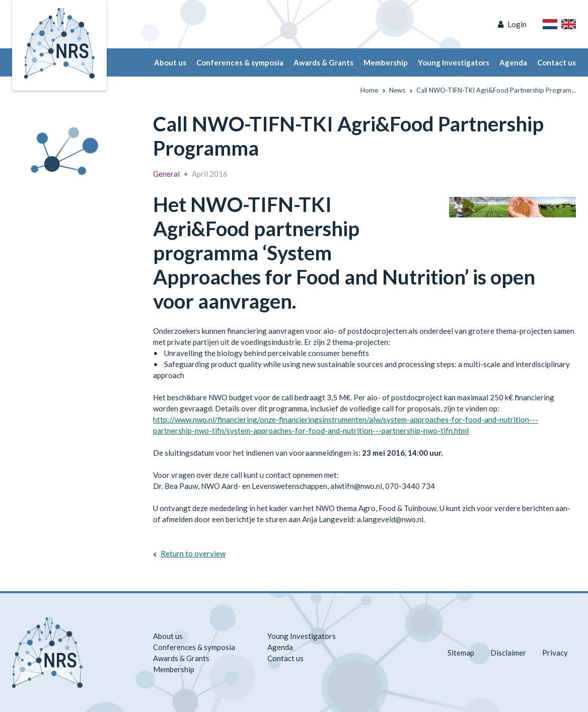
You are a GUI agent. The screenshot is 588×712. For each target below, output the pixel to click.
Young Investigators (454, 62)
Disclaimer (508, 653)
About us (170, 62)
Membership (386, 62)
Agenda (513, 62)
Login (517, 24)
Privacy (555, 653)
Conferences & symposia (240, 62)
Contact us (557, 62)
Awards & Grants (323, 62)
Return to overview (193, 553)
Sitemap (461, 653)
